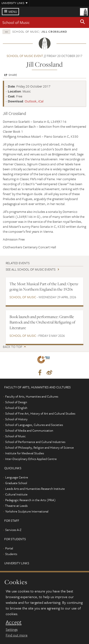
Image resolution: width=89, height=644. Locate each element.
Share (13, 75)
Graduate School (16, 483)
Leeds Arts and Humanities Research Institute (35, 489)
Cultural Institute (16, 494)
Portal (9, 548)
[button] (83, 22)
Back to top (12, 347)
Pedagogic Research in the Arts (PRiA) (30, 500)
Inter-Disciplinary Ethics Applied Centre (31, 459)
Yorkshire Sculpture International (27, 511)
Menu (13, 12)
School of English (16, 408)
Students (11, 554)
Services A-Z (13, 530)
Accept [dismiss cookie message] (14, 622)
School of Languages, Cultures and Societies (34, 425)
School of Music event (25, 56)
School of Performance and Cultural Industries (35, 442)
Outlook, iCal (34, 101)
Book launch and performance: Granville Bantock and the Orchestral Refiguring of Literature (42, 322)
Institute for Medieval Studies (25, 453)
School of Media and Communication (29, 430)
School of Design (16, 402)
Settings (12, 629)
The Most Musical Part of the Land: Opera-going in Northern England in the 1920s (44, 287)
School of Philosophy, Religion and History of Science (40, 447)
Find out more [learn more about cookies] (17, 635)
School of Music (16, 22)
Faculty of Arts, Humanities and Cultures (32, 396)
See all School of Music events (31, 269)
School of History (16, 419)
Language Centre (17, 477)
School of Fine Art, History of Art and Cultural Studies (40, 413)
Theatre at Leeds (16, 506)
